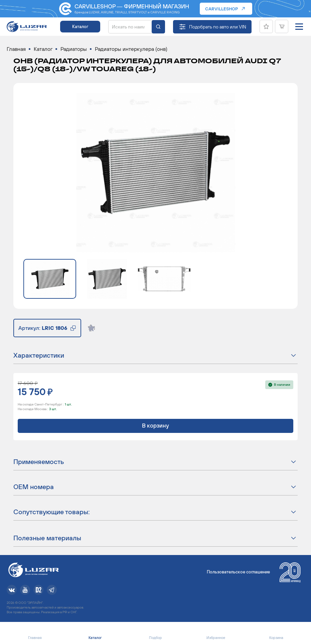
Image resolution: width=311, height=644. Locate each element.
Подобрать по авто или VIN (218, 27)
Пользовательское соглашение (238, 572)
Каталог (80, 27)
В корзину (155, 426)
